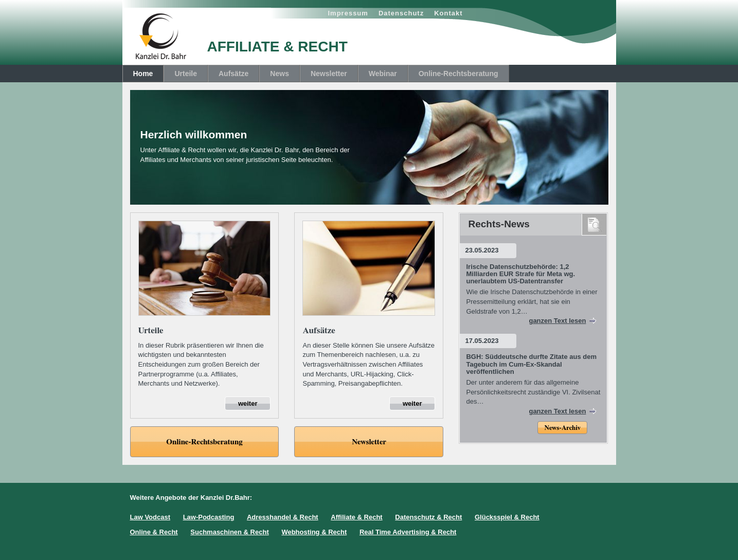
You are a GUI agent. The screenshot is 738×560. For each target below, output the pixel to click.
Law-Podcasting (209, 517)
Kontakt (448, 13)
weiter (248, 403)
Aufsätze (233, 74)
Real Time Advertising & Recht (408, 532)
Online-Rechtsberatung (458, 74)
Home (143, 74)
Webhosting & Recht (314, 532)
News (280, 74)
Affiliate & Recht (356, 517)
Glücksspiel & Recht (507, 517)
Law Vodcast (150, 517)
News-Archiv (562, 428)
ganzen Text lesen (557, 321)
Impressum (348, 13)
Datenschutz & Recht (428, 517)
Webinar (383, 74)
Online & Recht (154, 532)
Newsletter (329, 74)
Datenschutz (401, 13)
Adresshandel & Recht (283, 517)
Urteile (186, 74)
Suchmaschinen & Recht (229, 532)
